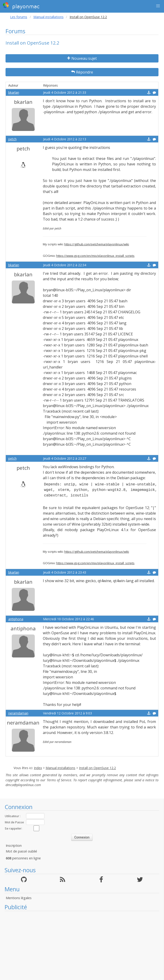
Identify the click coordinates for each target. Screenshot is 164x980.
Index (38, 768)
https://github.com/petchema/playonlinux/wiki (97, 244)
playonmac (21, 6)
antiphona (16, 619)
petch (12, 139)
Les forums (19, 17)
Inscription (14, 845)
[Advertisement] (82, 946)
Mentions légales (19, 898)
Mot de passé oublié (21, 851)
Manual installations (48, 17)
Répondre (82, 72)
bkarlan (14, 92)
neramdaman (18, 713)
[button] (158, 6)
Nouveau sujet (82, 58)
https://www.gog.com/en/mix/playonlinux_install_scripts (95, 256)
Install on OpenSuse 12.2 (97, 768)
